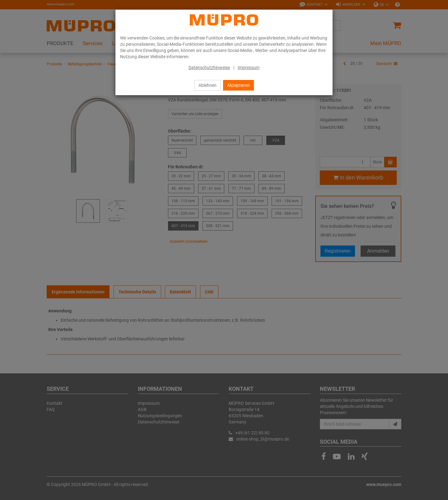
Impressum (249, 68)
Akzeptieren (238, 85)
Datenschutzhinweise (209, 68)
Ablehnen (208, 85)
